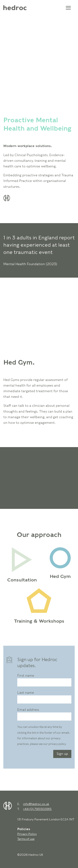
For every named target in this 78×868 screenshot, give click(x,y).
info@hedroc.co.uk (36, 804)
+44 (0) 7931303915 (37, 809)
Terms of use (26, 839)
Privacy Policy (27, 834)
